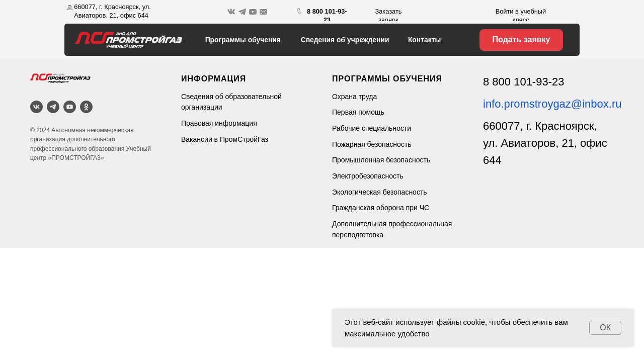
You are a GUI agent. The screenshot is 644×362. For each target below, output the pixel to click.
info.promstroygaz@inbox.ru (552, 104)
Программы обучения (243, 40)
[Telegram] (53, 107)
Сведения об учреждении (345, 40)
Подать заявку (521, 39)
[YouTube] (70, 107)
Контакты (424, 40)
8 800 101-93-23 (524, 82)
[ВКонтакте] (36, 107)
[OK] (86, 107)
